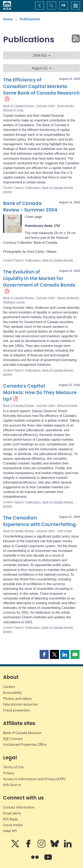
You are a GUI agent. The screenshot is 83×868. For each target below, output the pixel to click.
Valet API (10, 831)
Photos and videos (17, 699)
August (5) (41, 68)
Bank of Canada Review (58, 260)
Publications (30, 19)
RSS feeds (11, 819)
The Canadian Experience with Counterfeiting (40, 521)
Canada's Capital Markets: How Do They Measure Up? (40, 393)
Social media (13, 825)
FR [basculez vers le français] (63, 5)
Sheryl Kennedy (67, 406)
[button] (44, 654)
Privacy (9, 773)
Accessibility (12, 693)
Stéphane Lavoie (14, 302)
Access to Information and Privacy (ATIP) (34, 779)
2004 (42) (41, 55)
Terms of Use (13, 767)
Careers (9, 687)
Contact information (19, 807)
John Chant (65, 531)
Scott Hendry (65, 106)
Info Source (12, 785)
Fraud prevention (17, 710)
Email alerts (12, 813)
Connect (13, 739)
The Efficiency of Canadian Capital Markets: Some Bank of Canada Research (41, 86)
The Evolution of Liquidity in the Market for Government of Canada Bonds (39, 278)
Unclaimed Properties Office (25, 744)
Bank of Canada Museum (22, 733)
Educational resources (20, 704)
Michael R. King (13, 110)
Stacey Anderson (68, 298)
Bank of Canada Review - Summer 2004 (29, 106)
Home (8, 19)
